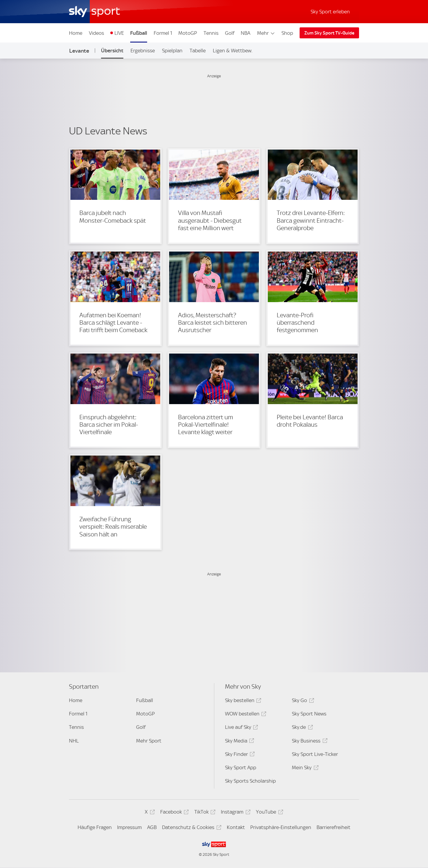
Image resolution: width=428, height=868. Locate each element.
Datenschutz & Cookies (191, 828)
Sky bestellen (242, 701)
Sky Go (302, 701)
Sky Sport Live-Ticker (315, 754)
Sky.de (301, 728)
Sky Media (239, 742)
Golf (230, 33)
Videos (96, 33)
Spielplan (172, 51)
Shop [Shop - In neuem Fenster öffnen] (287, 33)
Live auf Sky (241, 728)
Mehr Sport (149, 741)
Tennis (211, 33)
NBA (246, 33)
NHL (74, 741)
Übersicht (112, 51)
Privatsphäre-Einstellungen (281, 827)
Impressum (129, 827)
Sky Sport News (309, 714)
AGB (152, 827)
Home (76, 33)
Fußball (139, 33)
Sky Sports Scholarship (250, 781)
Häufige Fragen (95, 827)
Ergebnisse (143, 51)
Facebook (174, 813)
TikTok (204, 813)
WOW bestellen (245, 715)
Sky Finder (239, 755)
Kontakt (236, 827)
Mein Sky (304, 769)
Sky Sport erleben (330, 12)
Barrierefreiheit (333, 827)
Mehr (266, 33)
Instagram (235, 813)
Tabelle (198, 51)
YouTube (269, 813)
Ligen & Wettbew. (233, 51)
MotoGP (188, 33)
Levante (79, 51)
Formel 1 (163, 33)
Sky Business (309, 742)
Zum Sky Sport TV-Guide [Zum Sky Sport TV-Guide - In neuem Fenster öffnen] (329, 33)
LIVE (119, 33)
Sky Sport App (241, 767)
